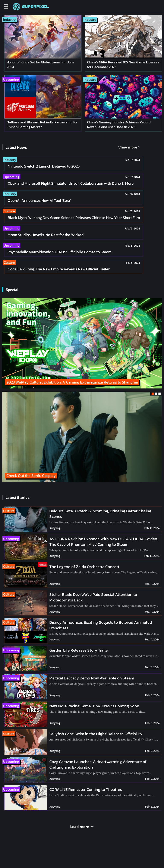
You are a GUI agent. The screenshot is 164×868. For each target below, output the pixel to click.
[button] (153, 394)
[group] (82, 437)
